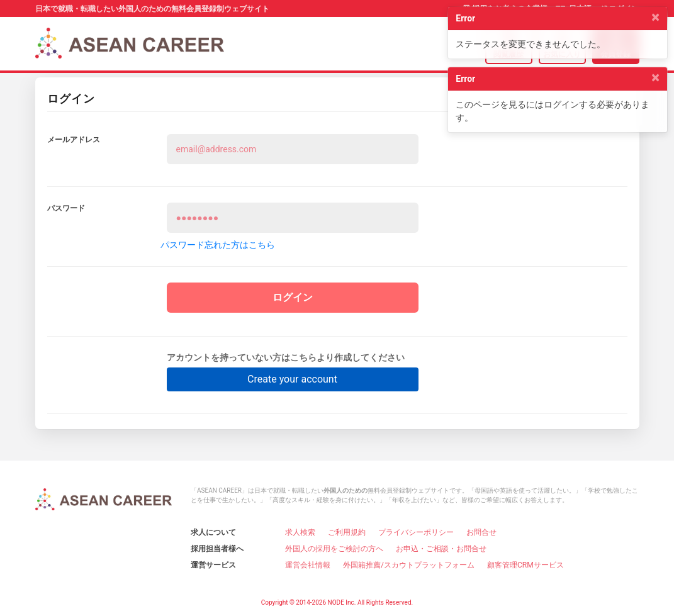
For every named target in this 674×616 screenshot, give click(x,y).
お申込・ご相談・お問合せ (441, 548)
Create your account (292, 378)
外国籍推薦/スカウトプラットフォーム (409, 564)
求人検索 (300, 532)
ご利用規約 (347, 532)
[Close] (655, 17)
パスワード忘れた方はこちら (218, 245)
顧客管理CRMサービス (525, 564)
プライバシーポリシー (416, 532)
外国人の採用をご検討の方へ (334, 548)
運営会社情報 (308, 564)
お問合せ (481, 532)
